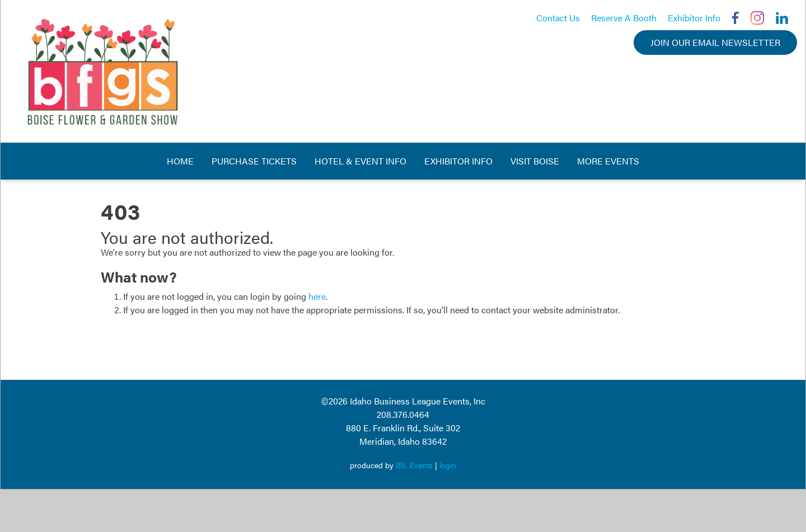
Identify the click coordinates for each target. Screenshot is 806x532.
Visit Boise (535, 161)
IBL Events (414, 465)
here (317, 296)
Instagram (757, 18)
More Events (608, 161)
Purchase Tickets (254, 161)
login (448, 465)
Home (180, 161)
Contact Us (558, 18)
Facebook (735, 18)
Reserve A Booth (624, 18)
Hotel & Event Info (360, 161)
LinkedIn (782, 18)
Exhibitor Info (694, 18)
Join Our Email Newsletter (715, 42)
